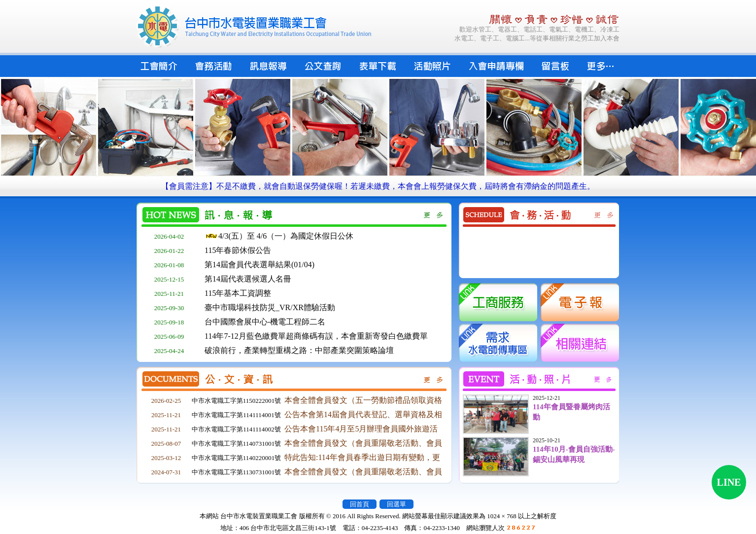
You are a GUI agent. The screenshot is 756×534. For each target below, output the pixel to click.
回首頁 (360, 504)
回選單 (396, 504)
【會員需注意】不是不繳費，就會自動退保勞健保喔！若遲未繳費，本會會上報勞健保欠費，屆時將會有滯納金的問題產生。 (378, 186)
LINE (729, 482)
